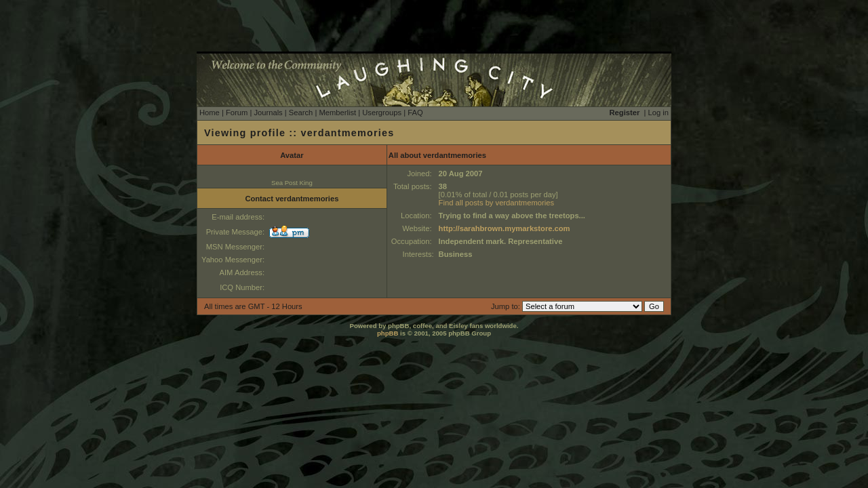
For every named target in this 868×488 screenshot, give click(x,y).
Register (625, 113)
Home (210, 113)
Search (301, 113)
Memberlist (337, 113)
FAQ (415, 113)
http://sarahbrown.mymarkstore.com (505, 228)
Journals (268, 113)
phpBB (388, 333)
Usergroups (382, 113)
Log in (658, 113)
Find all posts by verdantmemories (496, 203)
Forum (237, 113)
